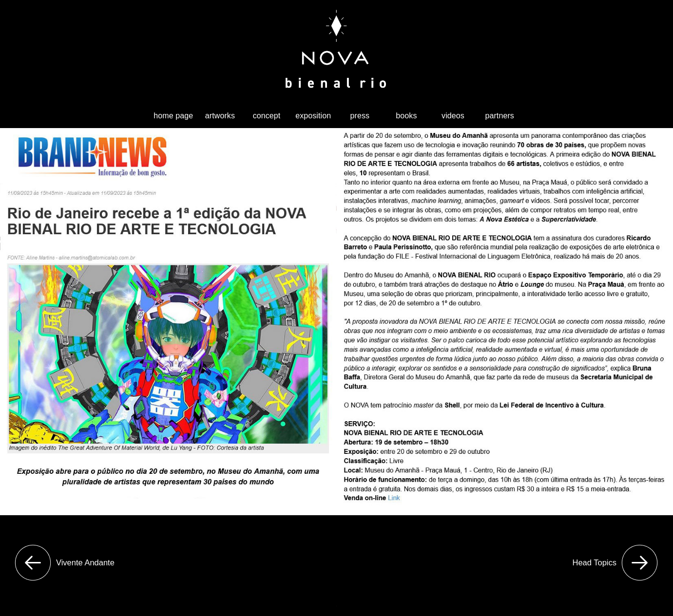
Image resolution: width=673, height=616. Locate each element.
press (360, 116)
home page (173, 116)
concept (267, 116)
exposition (313, 116)
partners (500, 116)
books (406, 116)
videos (453, 116)
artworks (220, 116)
